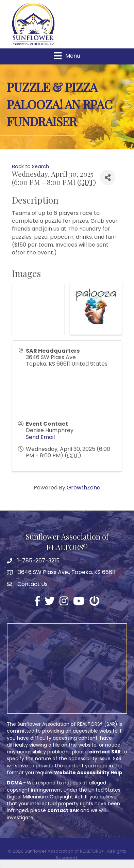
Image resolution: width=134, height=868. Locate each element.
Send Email (40, 437)
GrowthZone (83, 488)
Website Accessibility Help (88, 773)
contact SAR (105, 752)
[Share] (108, 178)
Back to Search (30, 166)
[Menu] (67, 56)
